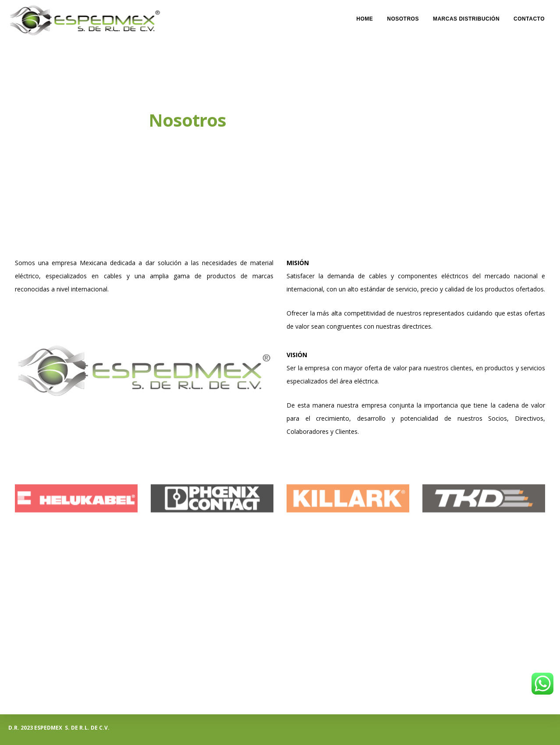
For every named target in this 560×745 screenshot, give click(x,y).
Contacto (529, 16)
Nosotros (403, 16)
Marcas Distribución (466, 16)
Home (365, 16)
